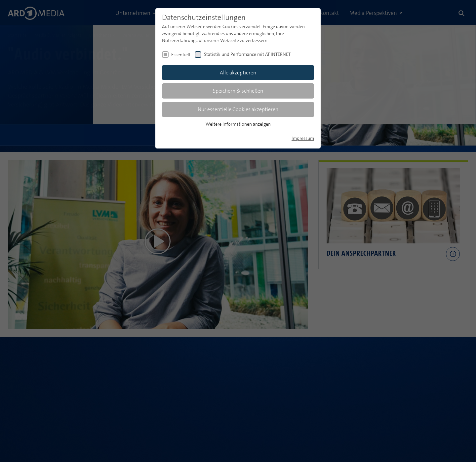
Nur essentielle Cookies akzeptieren (238, 109)
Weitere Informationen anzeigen (238, 124)
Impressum (303, 138)
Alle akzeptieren (238, 73)
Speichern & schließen (238, 91)
